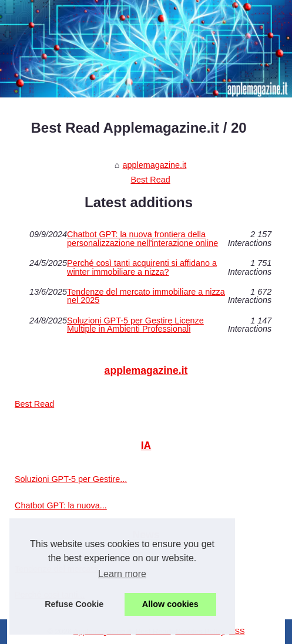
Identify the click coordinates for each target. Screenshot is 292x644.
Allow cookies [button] (170, 604)
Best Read (150, 180)
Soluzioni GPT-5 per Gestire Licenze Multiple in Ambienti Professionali (135, 325)
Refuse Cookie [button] (74, 604)
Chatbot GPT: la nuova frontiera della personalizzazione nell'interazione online (142, 239)
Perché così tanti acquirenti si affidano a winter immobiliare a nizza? (142, 267)
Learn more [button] (122, 574)
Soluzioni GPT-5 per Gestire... (71, 479)
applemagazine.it (155, 165)
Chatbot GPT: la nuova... (61, 505)
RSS (237, 631)
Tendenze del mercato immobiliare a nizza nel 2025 (146, 296)
